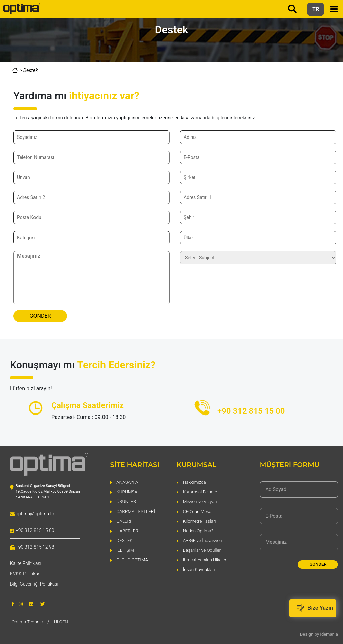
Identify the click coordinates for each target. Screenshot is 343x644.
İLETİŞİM (125, 549)
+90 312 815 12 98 (35, 547)
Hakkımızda (195, 482)
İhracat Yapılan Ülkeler (205, 559)
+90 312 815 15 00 (35, 530)
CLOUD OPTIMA (133, 559)
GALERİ (124, 520)
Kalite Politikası (26, 563)
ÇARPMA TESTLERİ (136, 511)
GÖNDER (40, 316)
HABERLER (128, 530)
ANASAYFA (128, 482)
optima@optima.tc (35, 514)
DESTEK (125, 540)
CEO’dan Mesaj (198, 511)
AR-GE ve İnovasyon (203, 540)
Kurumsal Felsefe (201, 491)
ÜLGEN (63, 621)
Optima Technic (28, 621)
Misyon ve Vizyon (201, 501)
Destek (31, 70)
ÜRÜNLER (127, 501)
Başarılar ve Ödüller (203, 549)
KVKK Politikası (26, 574)
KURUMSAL (128, 491)
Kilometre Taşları (200, 520)
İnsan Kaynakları (200, 569)
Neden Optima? (199, 530)
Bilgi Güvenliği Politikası (34, 584)
